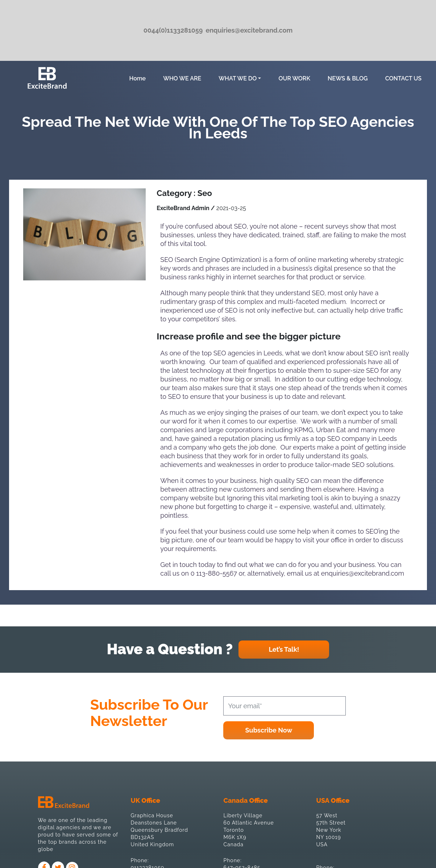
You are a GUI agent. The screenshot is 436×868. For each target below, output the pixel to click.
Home (139, 78)
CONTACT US (403, 78)
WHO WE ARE (182, 78)
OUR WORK (294, 78)
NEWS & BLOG (348, 78)
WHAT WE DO (238, 78)
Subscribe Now (269, 730)
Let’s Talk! (284, 649)
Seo (205, 193)
